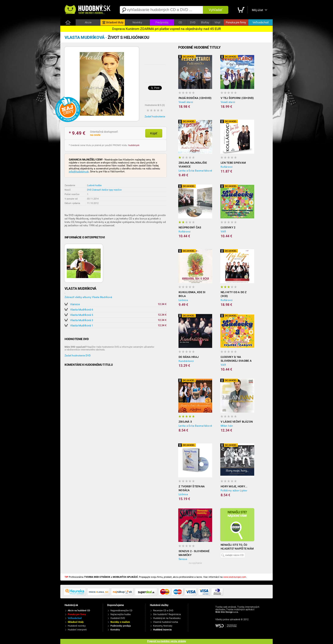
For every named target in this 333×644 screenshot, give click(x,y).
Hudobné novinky (77, 626)
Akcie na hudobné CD (79, 611)
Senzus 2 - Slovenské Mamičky (194, 553)
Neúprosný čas (190, 227)
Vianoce (75, 304)
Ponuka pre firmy (236, 22)
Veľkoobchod (260, 22)
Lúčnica (183, 300)
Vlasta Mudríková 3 (82, 320)
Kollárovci (227, 167)
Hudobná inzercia (162, 630)
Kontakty (115, 630)
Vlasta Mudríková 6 (82, 310)
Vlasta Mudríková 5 (82, 315)
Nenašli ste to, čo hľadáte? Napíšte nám (237, 547)
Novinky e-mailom (120, 622)
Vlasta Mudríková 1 (82, 326)
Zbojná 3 (185, 422)
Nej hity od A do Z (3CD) (234, 294)
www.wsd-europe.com (235, 577)
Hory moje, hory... (234, 486)
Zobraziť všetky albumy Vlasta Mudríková (88, 297)
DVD (193, 22)
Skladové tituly (113, 22)
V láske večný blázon (237, 422)
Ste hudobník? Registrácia (167, 614)
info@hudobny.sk (79, 172)
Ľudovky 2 (228, 227)
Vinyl (217, 22)
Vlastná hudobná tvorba (166, 622)
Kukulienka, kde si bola (192, 294)
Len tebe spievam (233, 163)
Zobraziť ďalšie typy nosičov (107, 190)
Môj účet (258, 10)
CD (180, 22)
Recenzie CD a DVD (163, 611)
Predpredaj (162, 22)
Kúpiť (154, 133)
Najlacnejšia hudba (121, 614)
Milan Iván (227, 426)
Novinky (137, 22)
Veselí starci (186, 102)
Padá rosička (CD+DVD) (195, 98)
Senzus (183, 559)
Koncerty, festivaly (163, 626)
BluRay (205, 22)
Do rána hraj (189, 357)
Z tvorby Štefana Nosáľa (192, 488)
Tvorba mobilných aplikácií (240, 610)
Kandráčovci (186, 361)
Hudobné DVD (118, 618)
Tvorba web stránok (226, 607)
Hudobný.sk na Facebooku (167, 618)
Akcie (88, 22)
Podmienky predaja (121, 626)
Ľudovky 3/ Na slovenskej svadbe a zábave (236, 359)
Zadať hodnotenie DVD (78, 356)
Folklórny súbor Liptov (234, 491)
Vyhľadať (216, 10)
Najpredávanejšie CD (121, 611)
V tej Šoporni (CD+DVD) (237, 98)
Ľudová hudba (94, 185)
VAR (223, 232)
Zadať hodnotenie (155, 117)
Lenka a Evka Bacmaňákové (195, 171)
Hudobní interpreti (77, 630)
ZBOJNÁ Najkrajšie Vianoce (193, 165)
